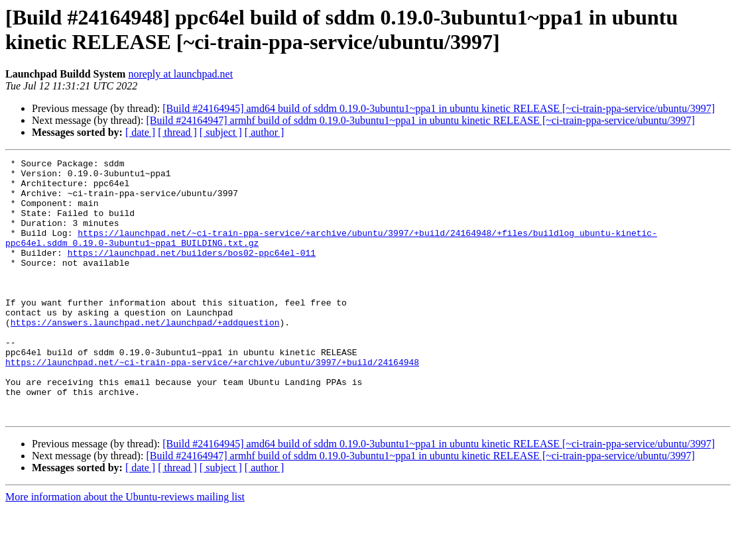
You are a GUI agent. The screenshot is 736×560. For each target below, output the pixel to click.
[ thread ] (177, 132)
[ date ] (140, 132)
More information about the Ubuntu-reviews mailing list (125, 548)
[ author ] (265, 132)
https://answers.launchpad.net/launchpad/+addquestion (145, 356)
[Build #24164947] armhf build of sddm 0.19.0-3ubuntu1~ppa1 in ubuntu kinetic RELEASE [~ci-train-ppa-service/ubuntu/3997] (420, 120)
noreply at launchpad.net (180, 74)
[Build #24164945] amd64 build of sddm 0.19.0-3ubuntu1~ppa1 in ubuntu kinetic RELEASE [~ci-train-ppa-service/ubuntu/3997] (439, 108)
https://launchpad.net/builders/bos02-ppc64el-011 (192, 272)
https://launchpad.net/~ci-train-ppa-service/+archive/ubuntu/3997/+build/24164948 (212, 404)
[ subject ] (221, 132)
